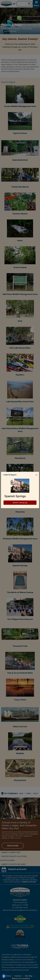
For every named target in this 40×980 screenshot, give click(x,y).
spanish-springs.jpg (20, 503)
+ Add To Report (10, 475)
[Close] (36, 475)
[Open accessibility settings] (4, 976)
